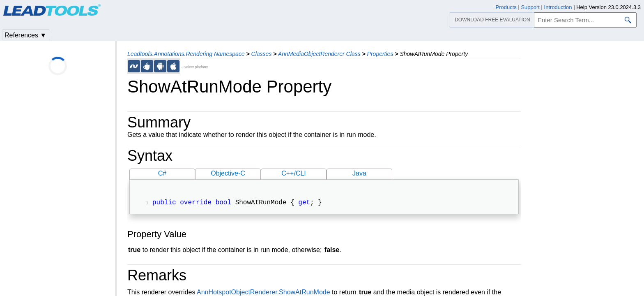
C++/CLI (294, 173)
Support (530, 7)
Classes (262, 54)
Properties (380, 54)
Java (359, 173)
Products (506, 7)
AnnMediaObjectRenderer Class (319, 54)
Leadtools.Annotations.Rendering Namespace (186, 54)
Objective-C (228, 173)
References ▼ (25, 35)
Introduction (558, 7)
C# (162, 173)
